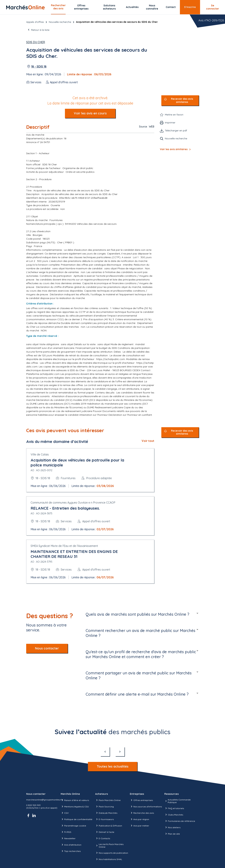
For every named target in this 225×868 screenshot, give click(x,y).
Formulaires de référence (180, 821)
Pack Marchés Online (108, 800)
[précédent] (105, 752)
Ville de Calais (40, 454)
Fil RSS (66, 832)
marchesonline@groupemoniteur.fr (45, 800)
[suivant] (120, 752)
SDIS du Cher (36, 42)
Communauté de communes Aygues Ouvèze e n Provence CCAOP (73, 503)
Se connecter (213, 7)
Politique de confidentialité (77, 819)
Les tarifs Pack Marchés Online (109, 846)
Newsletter (68, 838)
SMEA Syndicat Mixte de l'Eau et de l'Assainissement (64, 546)
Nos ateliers (172, 827)
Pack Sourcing (104, 806)
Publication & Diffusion (109, 826)
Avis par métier (139, 826)
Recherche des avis (142, 813)
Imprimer (170, 123)
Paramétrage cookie (73, 826)
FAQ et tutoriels (174, 808)
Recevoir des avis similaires (182, 101)
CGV (65, 813)
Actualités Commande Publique (178, 801)
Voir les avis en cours (90, 113)
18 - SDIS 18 (39, 66)
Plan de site (172, 834)
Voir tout (148, 441)
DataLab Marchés (106, 813)
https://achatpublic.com (111, 359)
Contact (171, 7)
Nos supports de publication (112, 853)
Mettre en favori (174, 115)
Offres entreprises (81, 7)
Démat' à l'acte (105, 832)
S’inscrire (190, 7)
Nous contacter (47, 648)
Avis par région (139, 819)
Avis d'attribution (71, 845)
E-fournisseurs (104, 819)
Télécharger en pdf (176, 130)
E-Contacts (103, 838)
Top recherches (71, 851)
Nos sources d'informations (146, 806)
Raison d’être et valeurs (75, 800)
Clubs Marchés (174, 815)
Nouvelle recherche (60, 22)
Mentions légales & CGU (75, 806)
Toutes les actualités (113, 766)
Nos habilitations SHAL (109, 859)
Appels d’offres (35, 22)
